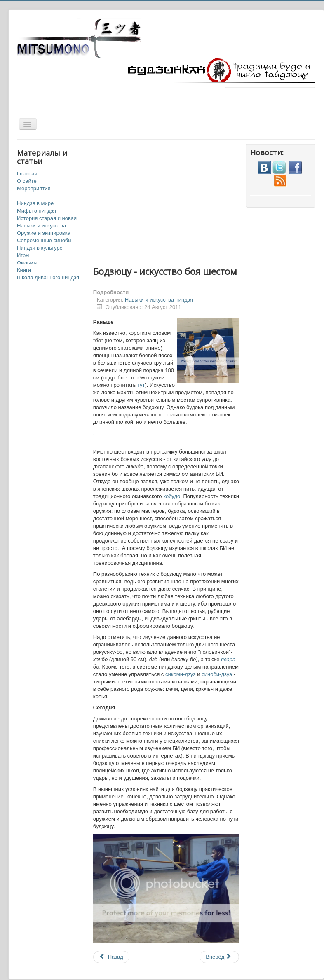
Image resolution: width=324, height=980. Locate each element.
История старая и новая (47, 218)
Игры (23, 255)
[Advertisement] (196, 201)
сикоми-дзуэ (181, 674)
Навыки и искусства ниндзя (159, 300)
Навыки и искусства (41, 226)
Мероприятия (34, 188)
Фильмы (27, 263)
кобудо (172, 496)
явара (228, 659)
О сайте (27, 181)
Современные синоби (44, 240)
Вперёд (219, 957)
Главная (27, 174)
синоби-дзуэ (217, 674)
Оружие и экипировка (44, 233)
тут (141, 385)
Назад (111, 957)
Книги (24, 270)
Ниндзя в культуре (40, 248)
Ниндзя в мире (35, 203)
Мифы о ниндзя (36, 211)
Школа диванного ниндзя (48, 277)
